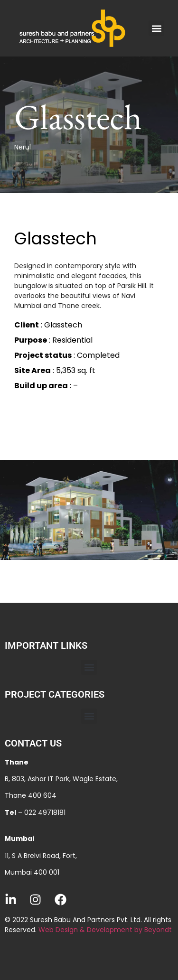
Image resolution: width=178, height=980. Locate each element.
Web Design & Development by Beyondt (105, 930)
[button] (156, 28)
